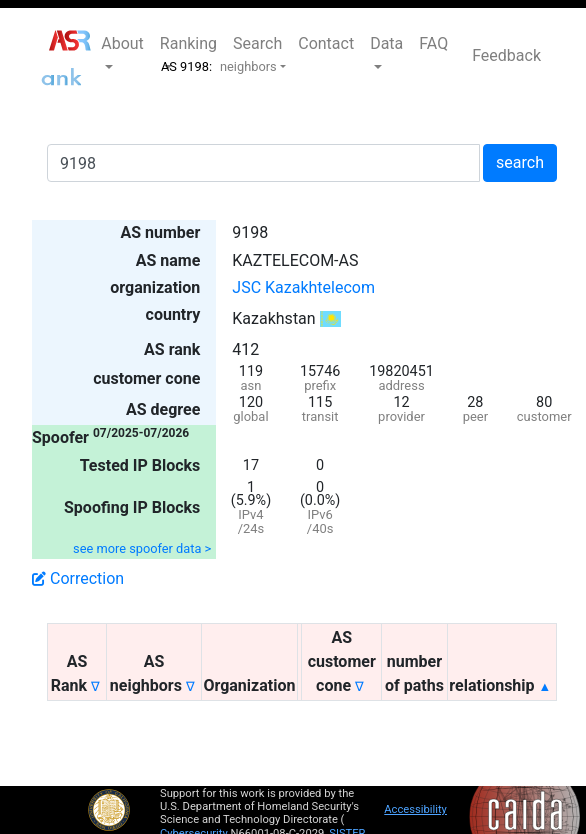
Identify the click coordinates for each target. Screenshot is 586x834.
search (520, 162)
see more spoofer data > (142, 548)
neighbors (248, 66)
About (122, 43)
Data (386, 43)
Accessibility (415, 809)
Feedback (506, 55)
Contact (326, 43)
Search (257, 43)
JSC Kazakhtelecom (303, 287)
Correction (78, 578)
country (173, 314)
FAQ (433, 43)
